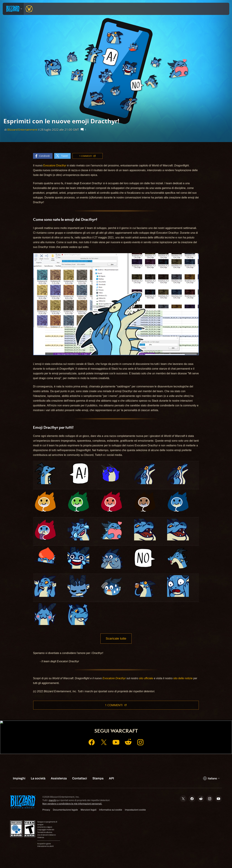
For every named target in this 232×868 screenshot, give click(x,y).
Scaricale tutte (116, 638)
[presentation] (13, 9)
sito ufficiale (146, 678)
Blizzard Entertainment (22, 130)
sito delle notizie (183, 678)
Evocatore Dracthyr (55, 165)
